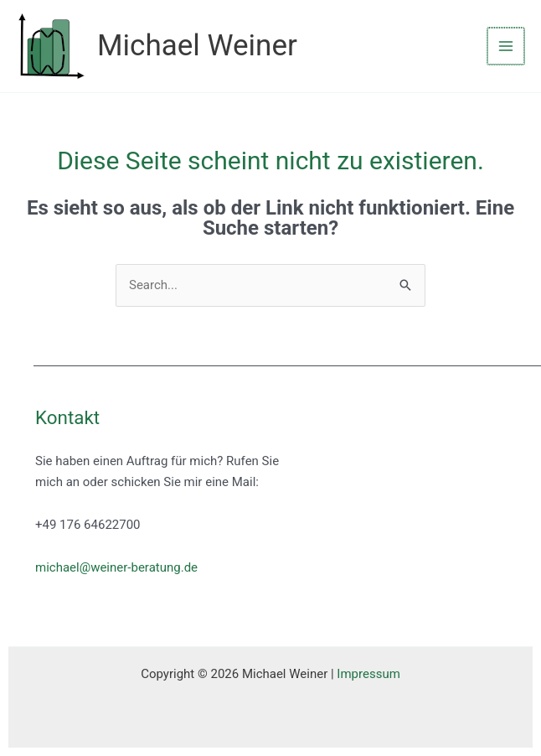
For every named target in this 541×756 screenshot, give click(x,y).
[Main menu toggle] (506, 47)
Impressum (368, 674)
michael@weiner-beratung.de (116, 567)
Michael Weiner (197, 46)
